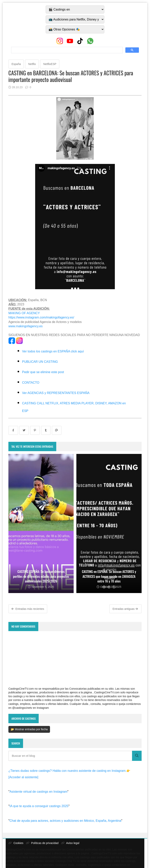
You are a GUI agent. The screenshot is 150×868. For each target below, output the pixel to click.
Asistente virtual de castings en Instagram (38, 792)
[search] (67, 50)
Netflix (32, 64)
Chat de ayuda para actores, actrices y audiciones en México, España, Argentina (65, 821)
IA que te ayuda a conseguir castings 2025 (39, 806)
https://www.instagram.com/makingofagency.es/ (41, 317)
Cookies (16, 843)
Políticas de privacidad (42, 843)
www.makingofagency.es (25, 326)
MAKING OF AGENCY (24, 313)
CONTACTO (31, 383)
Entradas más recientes (28, 609)
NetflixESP (50, 64)
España (16, 64)
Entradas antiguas (125, 609)
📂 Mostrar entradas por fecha (29, 729)
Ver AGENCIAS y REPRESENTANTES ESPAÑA (56, 393)
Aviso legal (70, 843)
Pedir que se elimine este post (43, 372)
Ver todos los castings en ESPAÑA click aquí (53, 351)
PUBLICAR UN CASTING (40, 362)
